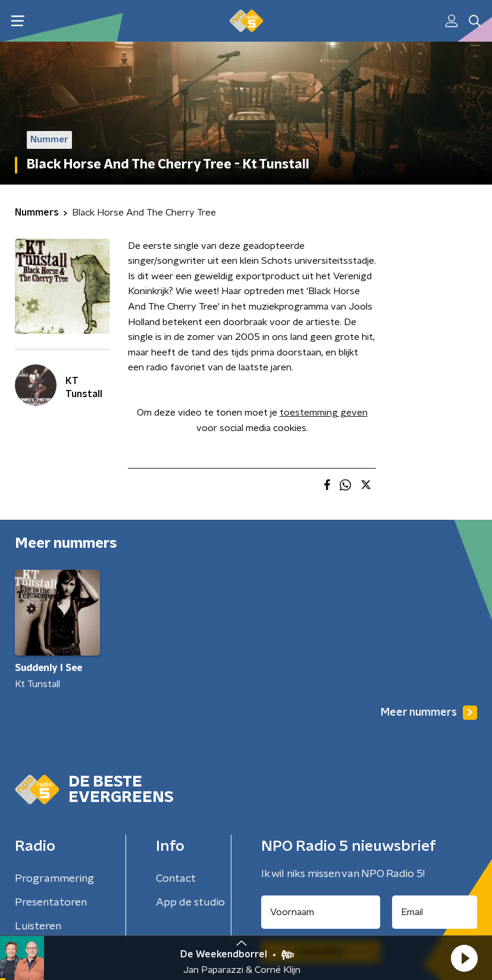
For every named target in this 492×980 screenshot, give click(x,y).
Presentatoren (51, 903)
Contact (176, 879)
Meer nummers (429, 713)
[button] (464, 958)
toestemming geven (324, 413)
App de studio (190, 903)
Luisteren (38, 926)
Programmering (54, 879)
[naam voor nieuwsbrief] (321, 912)
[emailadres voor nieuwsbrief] (435, 912)
